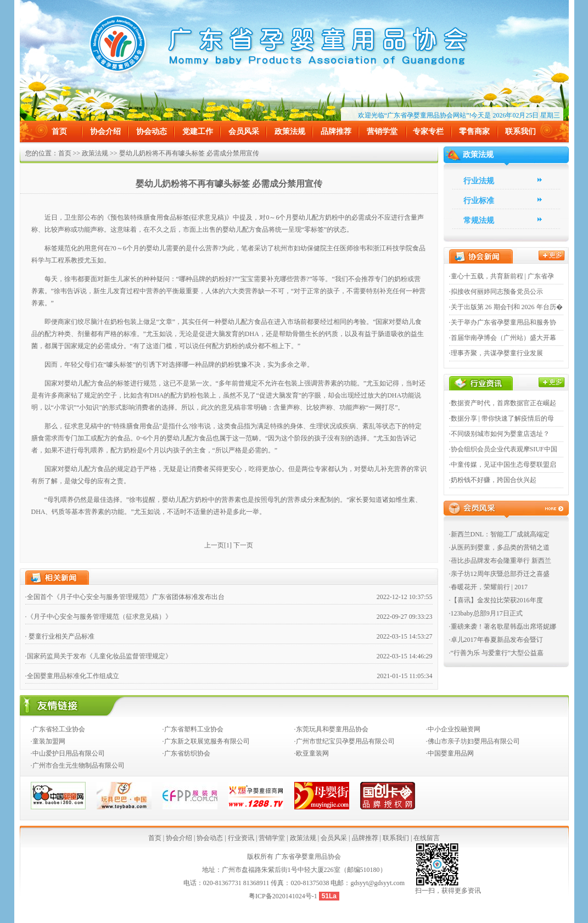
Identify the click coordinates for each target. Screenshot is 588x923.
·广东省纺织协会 (186, 753)
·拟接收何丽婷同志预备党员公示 (496, 292)
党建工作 (198, 132)
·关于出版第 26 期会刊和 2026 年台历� (506, 307)
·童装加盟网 (48, 741)
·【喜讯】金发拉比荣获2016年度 (496, 600)
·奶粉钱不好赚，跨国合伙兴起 (493, 480)
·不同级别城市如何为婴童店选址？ (499, 434)
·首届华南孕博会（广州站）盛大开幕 (503, 338)
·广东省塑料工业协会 (193, 729)
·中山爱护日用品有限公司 (68, 753)
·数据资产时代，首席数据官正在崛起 (503, 403)
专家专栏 (428, 132)
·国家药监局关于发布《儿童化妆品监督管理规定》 (99, 656)
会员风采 (244, 132)
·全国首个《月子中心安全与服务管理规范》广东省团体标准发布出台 (125, 597)
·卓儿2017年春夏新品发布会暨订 (496, 640)
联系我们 (520, 132)
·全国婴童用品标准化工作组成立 (72, 676)
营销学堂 (382, 132)
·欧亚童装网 (312, 753)
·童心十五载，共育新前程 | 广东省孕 (502, 276)
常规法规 (479, 220)
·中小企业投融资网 (453, 729)
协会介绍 (105, 132)
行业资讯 (241, 838)
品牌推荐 (336, 132)
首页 (59, 132)
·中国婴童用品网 (450, 753)
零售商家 (474, 132)
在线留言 (427, 838)
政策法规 (290, 132)
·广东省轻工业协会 (58, 729)
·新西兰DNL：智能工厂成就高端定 (500, 534)
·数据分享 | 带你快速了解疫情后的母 (502, 418)
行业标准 (479, 201)
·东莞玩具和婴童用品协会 (331, 729)
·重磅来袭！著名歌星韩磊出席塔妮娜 (503, 626)
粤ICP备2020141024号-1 (284, 896)
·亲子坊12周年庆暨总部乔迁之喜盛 (499, 574)
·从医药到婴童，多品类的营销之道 (499, 547)
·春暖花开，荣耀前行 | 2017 (488, 587)
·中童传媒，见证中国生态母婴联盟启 (503, 465)
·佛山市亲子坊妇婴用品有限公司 (473, 741)
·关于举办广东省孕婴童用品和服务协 (503, 322)
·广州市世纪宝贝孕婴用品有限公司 (345, 741)
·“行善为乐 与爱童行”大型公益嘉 (497, 653)
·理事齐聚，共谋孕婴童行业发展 (496, 353)
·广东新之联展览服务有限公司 (206, 741)
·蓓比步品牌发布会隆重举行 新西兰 (500, 561)
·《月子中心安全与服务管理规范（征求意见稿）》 (99, 617)
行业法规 (479, 181)
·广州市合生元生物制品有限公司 (78, 765)
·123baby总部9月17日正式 (486, 613)
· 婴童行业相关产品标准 (60, 636)
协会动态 (152, 132)
